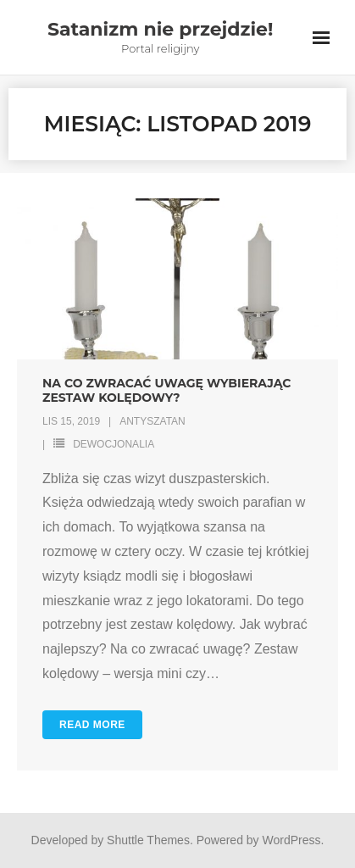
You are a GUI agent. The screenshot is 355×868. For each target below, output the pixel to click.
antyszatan (153, 421)
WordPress (292, 840)
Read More (92, 725)
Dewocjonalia (114, 444)
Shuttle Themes (148, 840)
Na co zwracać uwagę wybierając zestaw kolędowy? (166, 390)
